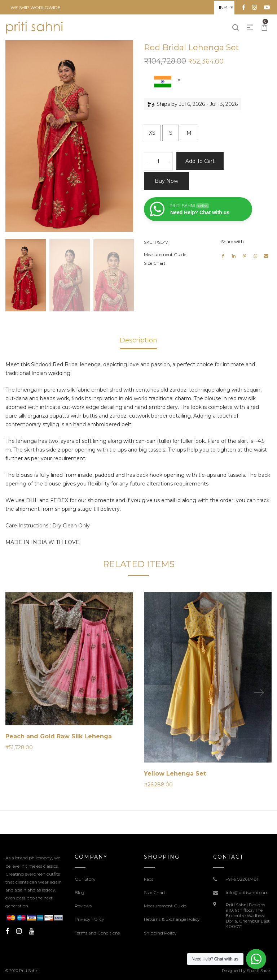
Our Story (85, 879)
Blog (80, 892)
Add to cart (200, 161)
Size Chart (155, 263)
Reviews (83, 906)
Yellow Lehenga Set (175, 774)
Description (138, 340)
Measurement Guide (165, 254)
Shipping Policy (160, 933)
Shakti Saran (259, 971)
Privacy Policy (89, 919)
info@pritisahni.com (247, 892)
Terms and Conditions (97, 933)
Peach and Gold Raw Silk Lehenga (59, 736)
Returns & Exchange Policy (172, 919)
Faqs (149, 879)
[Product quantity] (158, 161)
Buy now (166, 181)
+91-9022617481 (242, 879)
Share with (232, 241)
